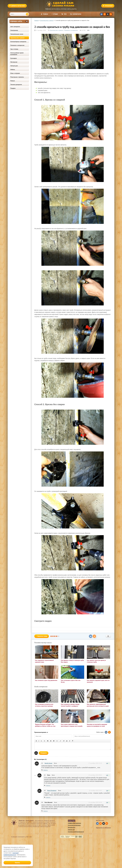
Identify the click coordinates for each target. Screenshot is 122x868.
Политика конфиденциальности (76, 832)
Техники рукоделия (16, 84)
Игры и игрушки (15, 73)
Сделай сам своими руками (61, 4)
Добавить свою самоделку (74, 823)
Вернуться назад (42, 636)
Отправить (44, 753)
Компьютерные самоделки (18, 42)
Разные (13, 81)
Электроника (14, 30)
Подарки (13, 88)
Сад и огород (14, 49)
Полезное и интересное (17, 45)
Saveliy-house (48, 763)
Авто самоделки (15, 27)
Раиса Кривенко (52, 791)
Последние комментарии (74, 825)
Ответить (46, 770)
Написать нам (71, 830)
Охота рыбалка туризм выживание (17, 54)
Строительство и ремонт (17, 38)
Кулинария (14, 58)
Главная (44, 14)
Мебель (13, 69)
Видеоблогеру (72, 827)
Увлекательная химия (17, 34)
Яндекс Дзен (72, 821)
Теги (64, 14)
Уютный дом (14, 66)
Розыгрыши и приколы (17, 77)
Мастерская (14, 62)
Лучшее (55, 14)
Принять (17, 863)
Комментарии (76, 14)
